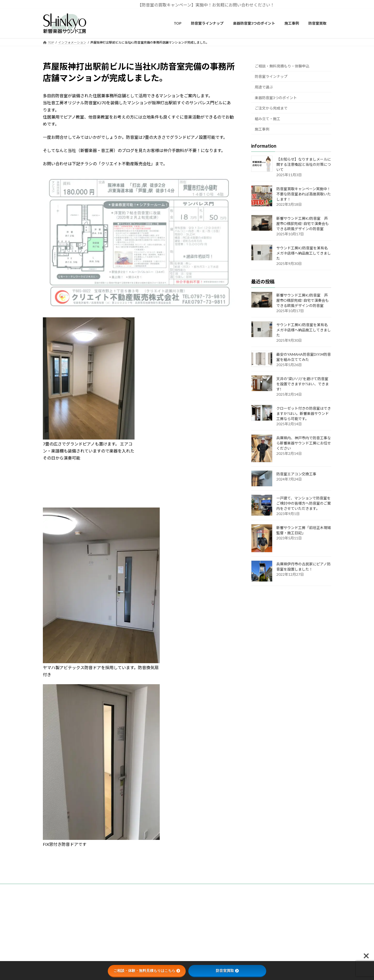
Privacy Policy (204, 936)
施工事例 (262, 129)
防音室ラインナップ (271, 76)
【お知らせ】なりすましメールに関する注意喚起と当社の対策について (304, 164)
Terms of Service (232, 936)
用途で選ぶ (264, 87)
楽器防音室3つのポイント (276, 97)
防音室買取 (227, 971)
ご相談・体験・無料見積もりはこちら (147, 971)
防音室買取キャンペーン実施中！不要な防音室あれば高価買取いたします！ (304, 194)
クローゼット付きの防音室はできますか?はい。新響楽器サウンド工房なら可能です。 (304, 413)
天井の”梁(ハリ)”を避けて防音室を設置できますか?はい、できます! (303, 384)
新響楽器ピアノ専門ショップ (260, 904)
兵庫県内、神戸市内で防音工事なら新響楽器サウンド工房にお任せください (304, 443)
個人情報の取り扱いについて (162, 910)
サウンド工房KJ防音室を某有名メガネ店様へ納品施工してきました (304, 253)
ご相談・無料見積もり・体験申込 (282, 66)
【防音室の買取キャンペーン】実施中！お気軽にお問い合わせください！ (210, 5)
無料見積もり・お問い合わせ (162, 899)
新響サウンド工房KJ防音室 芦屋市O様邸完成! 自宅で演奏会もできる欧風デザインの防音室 (303, 224)
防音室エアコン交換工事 (296, 474)
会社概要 (148, 904)
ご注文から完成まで (271, 108)
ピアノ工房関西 (251, 910)
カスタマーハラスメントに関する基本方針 (171, 915)
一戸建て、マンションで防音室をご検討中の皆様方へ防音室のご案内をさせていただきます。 (304, 503)
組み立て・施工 (268, 118)
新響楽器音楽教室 (253, 899)
